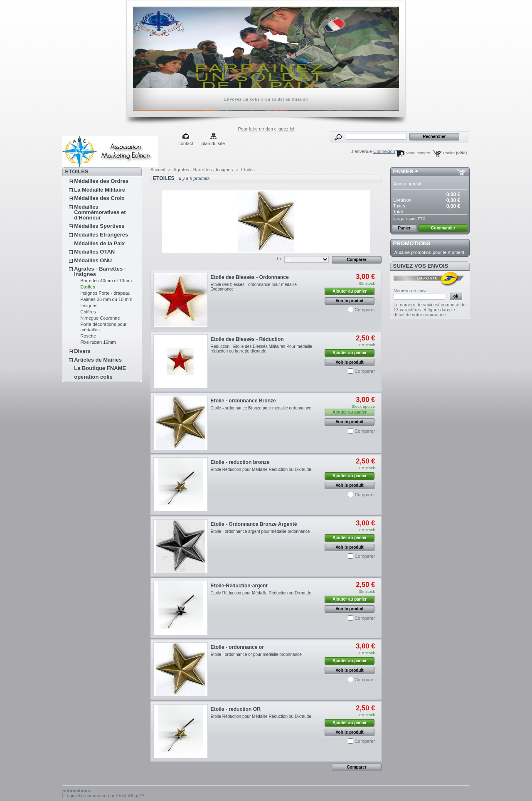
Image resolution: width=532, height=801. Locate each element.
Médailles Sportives (99, 226)
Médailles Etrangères (101, 235)
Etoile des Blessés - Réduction (247, 339)
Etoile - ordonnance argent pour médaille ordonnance (260, 531)
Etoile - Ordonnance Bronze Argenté (254, 524)
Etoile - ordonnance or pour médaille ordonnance (256, 654)
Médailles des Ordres (101, 181)
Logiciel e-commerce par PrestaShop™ (104, 796)
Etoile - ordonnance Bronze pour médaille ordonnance (261, 408)
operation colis (93, 377)
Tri (278, 259)
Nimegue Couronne (100, 318)
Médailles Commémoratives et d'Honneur (100, 212)
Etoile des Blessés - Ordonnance (250, 277)
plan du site (213, 143)
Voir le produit (350, 301)
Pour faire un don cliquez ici (266, 129)
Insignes (89, 306)
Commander (443, 228)
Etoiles (88, 287)
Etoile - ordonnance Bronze (243, 401)
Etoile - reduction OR (236, 709)
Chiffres (88, 312)
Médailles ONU (93, 260)
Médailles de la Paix (99, 243)
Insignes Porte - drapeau (105, 293)
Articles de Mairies (98, 360)
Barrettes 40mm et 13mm (106, 281)
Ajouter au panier (350, 291)
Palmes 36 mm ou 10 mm (106, 299)
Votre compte (418, 153)
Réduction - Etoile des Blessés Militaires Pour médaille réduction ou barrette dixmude (261, 349)
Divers (82, 351)
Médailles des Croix (99, 198)
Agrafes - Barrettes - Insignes (100, 271)
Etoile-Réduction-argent (239, 586)
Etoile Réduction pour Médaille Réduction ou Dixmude (261, 470)
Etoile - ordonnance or (237, 647)
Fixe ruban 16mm (98, 342)
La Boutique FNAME (100, 368)
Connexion (384, 151)
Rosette (88, 336)
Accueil (158, 170)
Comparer (365, 310)
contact (186, 143)
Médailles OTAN (94, 252)
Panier (455, 153)
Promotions (412, 243)
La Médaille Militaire (100, 190)
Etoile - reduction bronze (240, 462)
